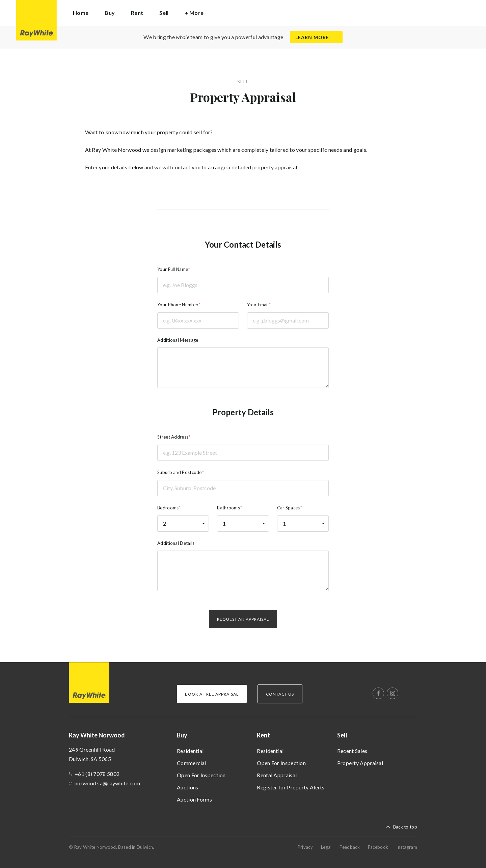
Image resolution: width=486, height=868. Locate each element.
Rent (263, 735)
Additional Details (176, 543)
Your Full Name (173, 269)
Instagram (407, 847)
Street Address (173, 437)
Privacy (305, 847)
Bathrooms (228, 508)
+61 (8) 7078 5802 (97, 774)
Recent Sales (352, 751)
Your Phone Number (178, 305)
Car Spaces (289, 508)
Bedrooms (168, 508)
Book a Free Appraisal (212, 694)
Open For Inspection (201, 775)
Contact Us (280, 694)
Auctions (187, 787)
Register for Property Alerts (291, 787)
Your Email (258, 305)
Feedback (349, 847)
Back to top (405, 827)
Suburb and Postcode (180, 472)
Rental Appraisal (277, 775)
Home (81, 13)
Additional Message (178, 340)
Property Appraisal (360, 763)
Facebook (378, 847)
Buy (182, 735)
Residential (190, 751)
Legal (326, 847)
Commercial (192, 763)
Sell (342, 735)
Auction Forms (194, 799)
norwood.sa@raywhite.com (107, 783)
